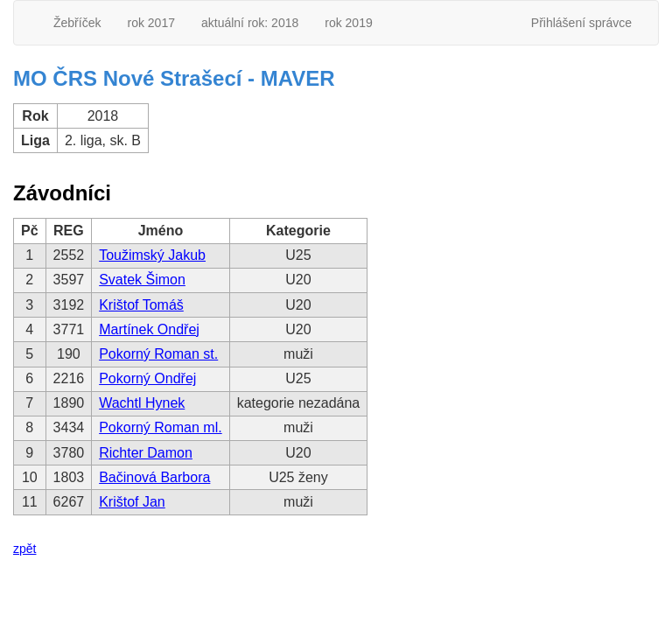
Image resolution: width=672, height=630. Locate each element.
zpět (24, 549)
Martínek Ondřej (149, 329)
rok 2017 (150, 23)
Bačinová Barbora (154, 477)
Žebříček (77, 23)
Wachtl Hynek (142, 403)
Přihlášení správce (581, 23)
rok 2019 (348, 23)
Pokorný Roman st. (158, 354)
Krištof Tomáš (141, 305)
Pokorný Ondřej (147, 378)
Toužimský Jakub (152, 255)
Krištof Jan (132, 502)
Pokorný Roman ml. (161, 427)
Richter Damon (146, 453)
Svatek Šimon (142, 280)
